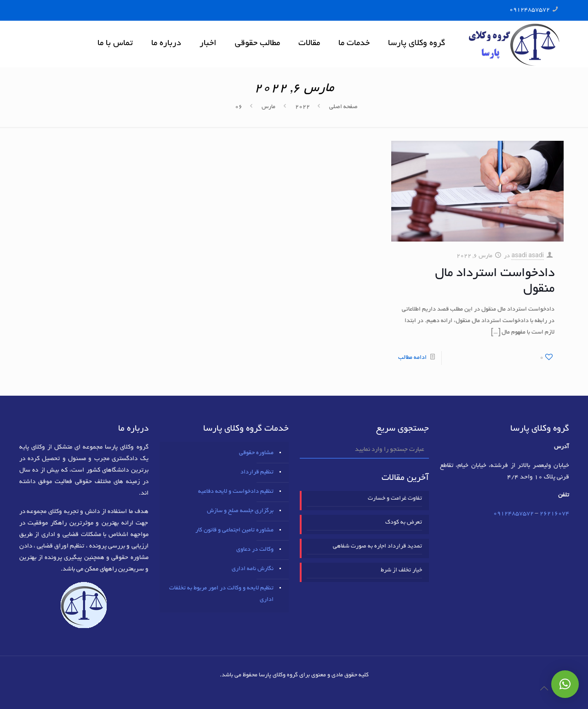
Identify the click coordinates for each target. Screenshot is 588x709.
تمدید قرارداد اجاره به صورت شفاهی (377, 547)
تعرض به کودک (404, 523)
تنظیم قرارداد (257, 473)
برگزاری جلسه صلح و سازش (240, 511)
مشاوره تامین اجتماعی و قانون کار (234, 530)
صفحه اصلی (343, 107)
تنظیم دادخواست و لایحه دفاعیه (236, 492)
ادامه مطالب (412, 358)
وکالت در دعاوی (255, 550)
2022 (303, 107)
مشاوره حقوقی (256, 453)
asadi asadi (528, 256)
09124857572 (530, 10)
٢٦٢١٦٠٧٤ (554, 514)
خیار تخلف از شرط (401, 571)
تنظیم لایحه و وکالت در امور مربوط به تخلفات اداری (221, 594)
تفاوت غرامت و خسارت (395, 499)
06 (239, 107)
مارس (268, 107)
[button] (565, 684)
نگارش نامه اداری (253, 569)
